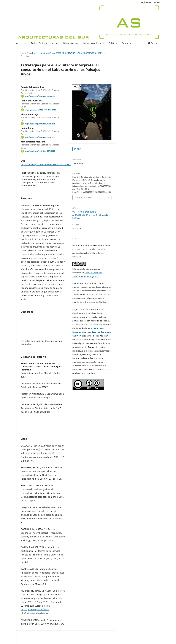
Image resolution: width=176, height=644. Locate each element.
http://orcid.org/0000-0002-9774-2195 (40, 96)
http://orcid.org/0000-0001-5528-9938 (40, 137)
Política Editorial (39, 43)
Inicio (23, 53)
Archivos (33, 53)
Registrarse (146, 2)
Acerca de (21, 43)
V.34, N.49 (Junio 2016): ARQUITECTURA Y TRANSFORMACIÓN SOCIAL (72, 53)
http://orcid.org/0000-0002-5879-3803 (40, 151)
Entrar (157, 2)
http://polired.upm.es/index (35, 610)
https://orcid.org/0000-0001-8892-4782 (40, 110)
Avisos (55, 43)
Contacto (126, 43)
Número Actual (71, 43)
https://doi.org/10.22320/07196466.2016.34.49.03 (46, 164)
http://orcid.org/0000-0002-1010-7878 (40, 124)
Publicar (113, 43)
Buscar (153, 43)
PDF (79, 149)
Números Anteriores (94, 43)
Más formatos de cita (84, 197)
